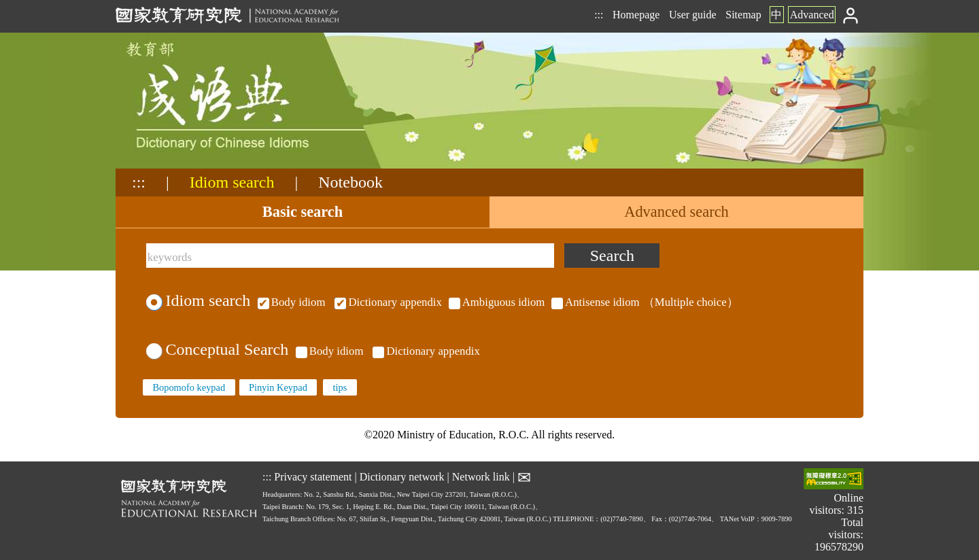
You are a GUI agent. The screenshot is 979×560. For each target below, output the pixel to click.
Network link (481, 477)
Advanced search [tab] (676, 212)
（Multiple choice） (496, 302)
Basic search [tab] (303, 212)
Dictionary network (402, 477)
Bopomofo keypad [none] (189, 387)
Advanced (812, 15)
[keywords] (350, 256)
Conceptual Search (217, 349)
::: (599, 15)
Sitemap (743, 15)
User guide (693, 15)
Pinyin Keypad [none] (278, 387)
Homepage (636, 15)
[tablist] (489, 212)
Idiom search (232, 182)
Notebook (350, 182)
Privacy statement (313, 477)
